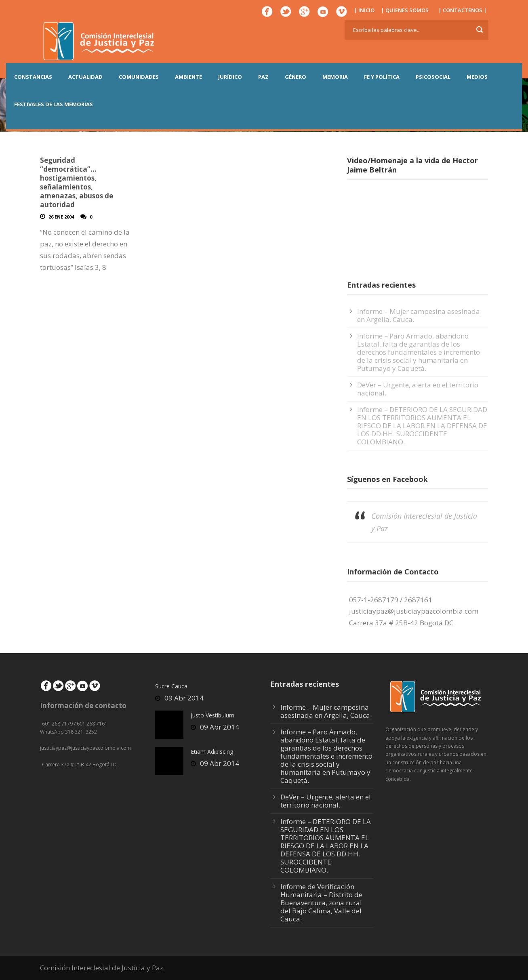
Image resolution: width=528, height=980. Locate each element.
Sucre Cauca (171, 686)
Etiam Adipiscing (212, 752)
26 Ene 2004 (61, 217)
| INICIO (364, 10)
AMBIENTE (188, 77)
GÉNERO (296, 77)
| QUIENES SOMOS (405, 10)
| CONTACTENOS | (463, 10)
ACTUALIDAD (85, 77)
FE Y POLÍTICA (382, 77)
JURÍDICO (230, 77)
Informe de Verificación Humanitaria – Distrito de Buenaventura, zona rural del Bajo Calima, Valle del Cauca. (321, 903)
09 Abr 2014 (184, 698)
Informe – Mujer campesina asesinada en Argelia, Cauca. (419, 315)
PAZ (263, 77)
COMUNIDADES (139, 77)
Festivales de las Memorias (54, 104)
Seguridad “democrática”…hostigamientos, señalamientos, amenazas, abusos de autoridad (77, 182)
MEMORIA (335, 77)
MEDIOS (477, 77)
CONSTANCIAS (33, 77)
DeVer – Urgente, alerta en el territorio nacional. (418, 389)
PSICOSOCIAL (433, 77)
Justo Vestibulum (212, 715)
